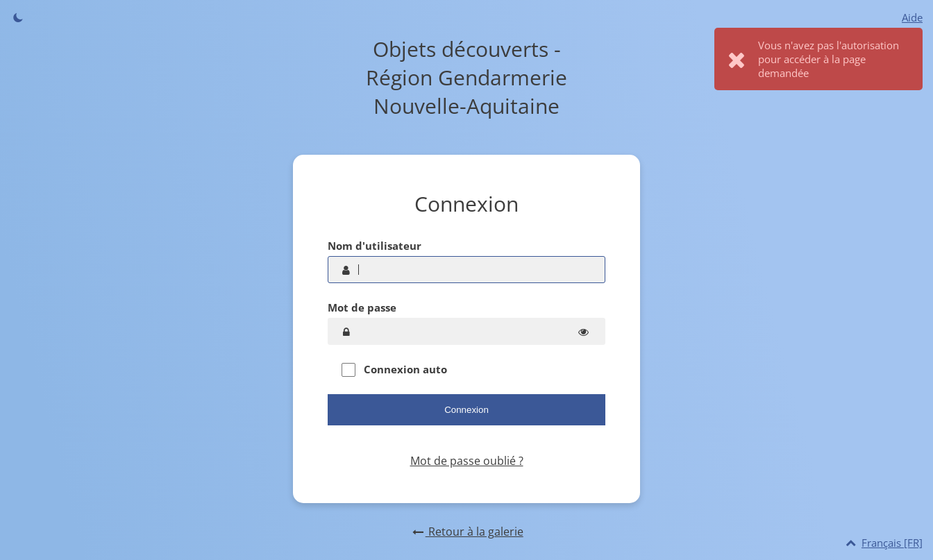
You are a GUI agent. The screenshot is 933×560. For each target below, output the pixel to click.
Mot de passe (362, 307)
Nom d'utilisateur (375, 246)
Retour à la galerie (466, 532)
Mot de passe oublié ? (467, 461)
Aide (912, 17)
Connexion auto (394, 370)
